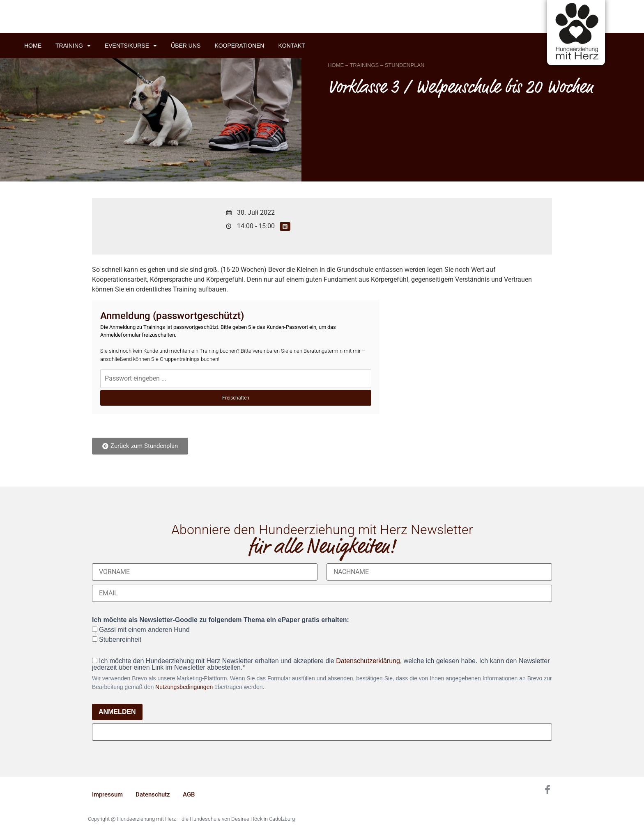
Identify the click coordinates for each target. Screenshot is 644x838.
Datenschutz (153, 794)
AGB (189, 794)
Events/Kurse (131, 46)
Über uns (186, 46)
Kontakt (291, 46)
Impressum (107, 794)
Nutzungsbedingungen (184, 687)
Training (73, 46)
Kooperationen (239, 46)
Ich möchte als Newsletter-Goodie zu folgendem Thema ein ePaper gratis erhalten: (221, 620)
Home (33, 46)
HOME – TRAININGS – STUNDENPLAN (376, 65)
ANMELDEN (117, 712)
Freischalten (236, 398)
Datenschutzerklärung (368, 661)
